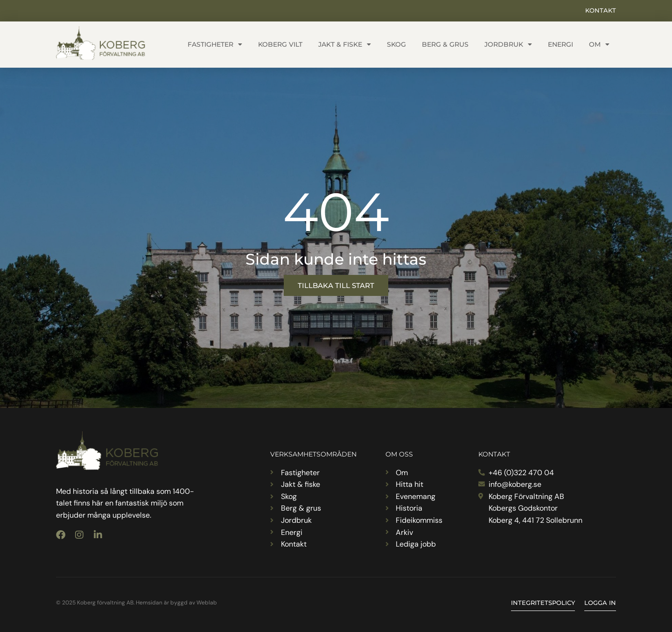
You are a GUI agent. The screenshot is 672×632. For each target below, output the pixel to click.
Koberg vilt (280, 44)
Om (599, 44)
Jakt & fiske (345, 44)
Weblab (207, 603)
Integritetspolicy (543, 603)
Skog (396, 44)
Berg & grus (445, 44)
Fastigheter (215, 44)
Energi (560, 44)
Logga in (600, 603)
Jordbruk (508, 44)
